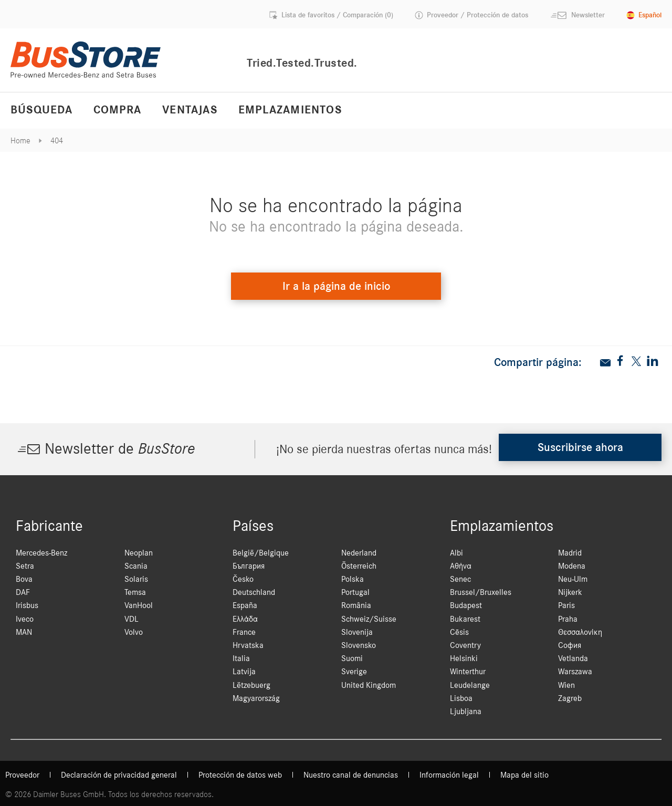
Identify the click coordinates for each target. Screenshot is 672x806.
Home (20, 141)
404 (57, 141)
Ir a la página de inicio (336, 286)
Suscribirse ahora (580, 447)
